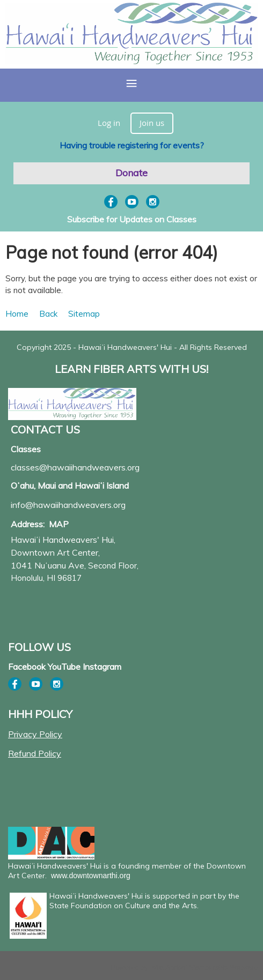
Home (17, 314)
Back (48, 314)
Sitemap (84, 314)
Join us (152, 123)
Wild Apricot (169, 967)
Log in (109, 123)
